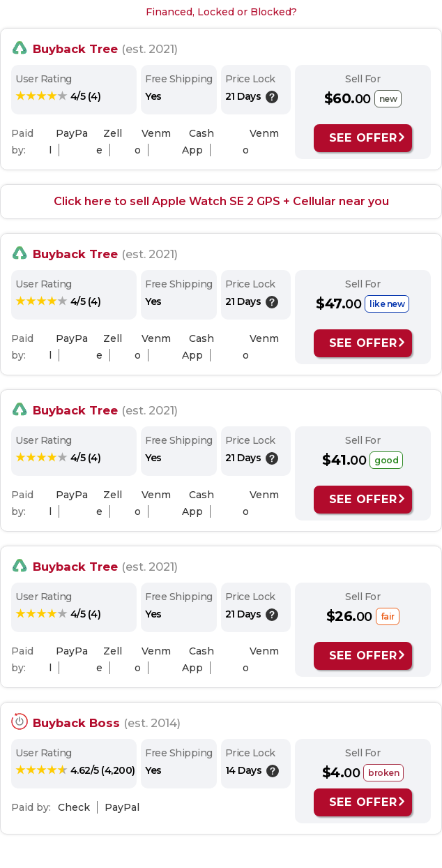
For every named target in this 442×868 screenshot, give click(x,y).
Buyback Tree (75, 49)
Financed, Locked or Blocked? (221, 12)
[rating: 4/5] (58, 96)
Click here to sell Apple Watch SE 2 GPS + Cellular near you (221, 201)
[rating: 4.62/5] (75, 770)
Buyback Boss (76, 723)
